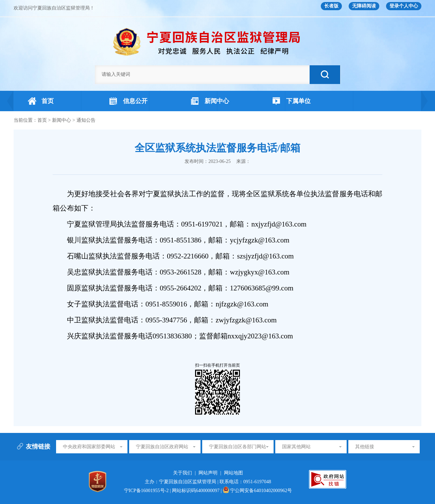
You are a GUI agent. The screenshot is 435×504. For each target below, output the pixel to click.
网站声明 (208, 473)
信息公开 (128, 101)
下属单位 (292, 101)
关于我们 (182, 473)
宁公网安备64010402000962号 (258, 491)
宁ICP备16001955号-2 (147, 491)
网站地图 (233, 473)
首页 (41, 101)
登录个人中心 (404, 6)
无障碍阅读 (364, 6)
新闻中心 (210, 101)
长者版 (331, 6)
